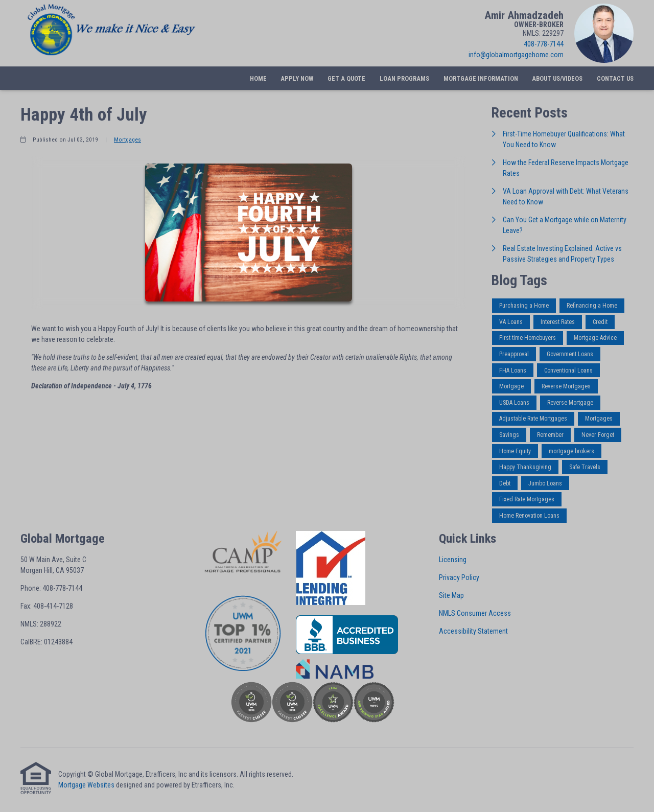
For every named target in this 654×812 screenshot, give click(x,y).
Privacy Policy (459, 577)
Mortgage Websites (86, 785)
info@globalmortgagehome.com (516, 55)
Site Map (451, 595)
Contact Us (615, 78)
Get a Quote (346, 78)
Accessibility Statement (473, 631)
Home (258, 78)
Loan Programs (404, 78)
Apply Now (297, 78)
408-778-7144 (544, 44)
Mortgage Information (481, 78)
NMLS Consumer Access (475, 613)
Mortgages (127, 140)
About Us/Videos (557, 78)
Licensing (453, 560)
